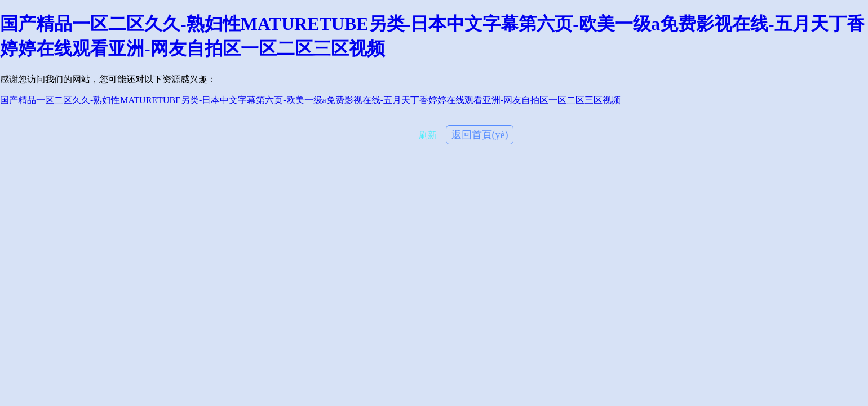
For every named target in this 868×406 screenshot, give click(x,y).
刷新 (428, 135)
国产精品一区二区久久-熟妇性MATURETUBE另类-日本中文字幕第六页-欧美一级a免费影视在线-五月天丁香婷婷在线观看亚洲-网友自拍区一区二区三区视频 (310, 100)
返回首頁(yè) (480, 135)
